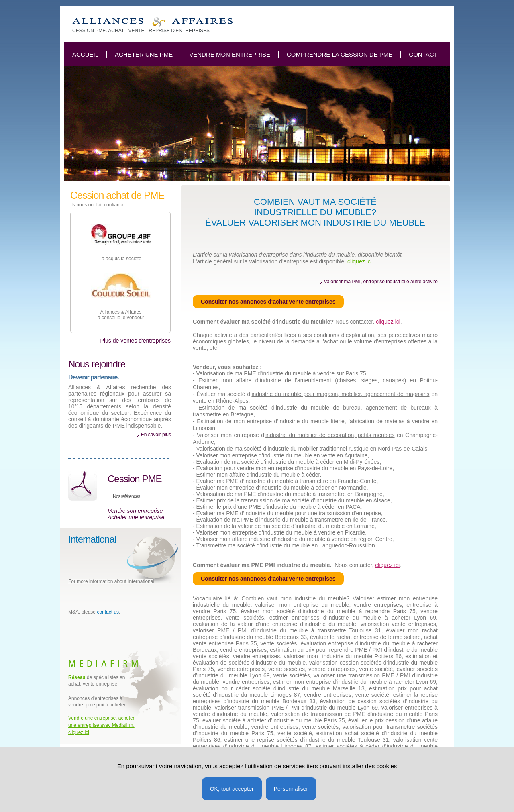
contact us (108, 612)
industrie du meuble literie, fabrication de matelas (341, 421)
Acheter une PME (144, 54)
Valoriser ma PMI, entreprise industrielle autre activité (381, 282)
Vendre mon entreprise (230, 54)
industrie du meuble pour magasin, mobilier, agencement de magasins (340, 394)
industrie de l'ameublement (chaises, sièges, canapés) (333, 380)
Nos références (126, 496)
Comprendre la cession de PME (340, 54)
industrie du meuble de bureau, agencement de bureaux (353, 408)
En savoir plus (156, 435)
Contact (423, 54)
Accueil (85, 54)
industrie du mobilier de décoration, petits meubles (330, 435)
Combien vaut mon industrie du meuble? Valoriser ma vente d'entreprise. (152, 22)
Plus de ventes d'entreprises (136, 341)
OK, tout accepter (232, 789)
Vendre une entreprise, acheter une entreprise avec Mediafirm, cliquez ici (101, 725)
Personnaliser (291, 789)
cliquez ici (360, 261)
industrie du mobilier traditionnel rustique (318, 449)
